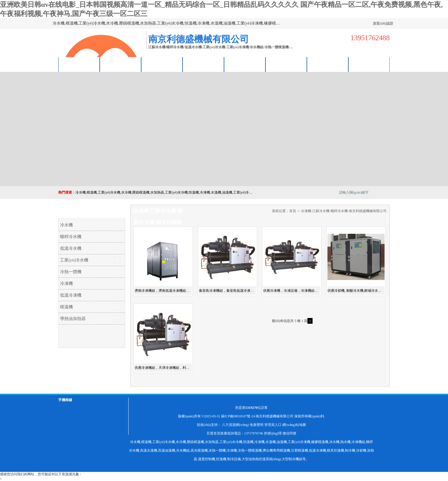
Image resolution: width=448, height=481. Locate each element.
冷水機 (66, 225)
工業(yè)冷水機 (74, 260)
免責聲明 (257, 425)
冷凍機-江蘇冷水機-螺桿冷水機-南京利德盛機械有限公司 (344, 211)
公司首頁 (79, 64)
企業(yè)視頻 (162, 64)
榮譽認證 (286, 64)
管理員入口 (273, 425)
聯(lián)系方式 (328, 64)
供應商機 (121, 64)
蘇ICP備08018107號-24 (238, 416)
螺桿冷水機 (71, 237)
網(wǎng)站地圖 (294, 425)
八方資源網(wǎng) (236, 425)
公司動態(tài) (245, 64)
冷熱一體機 (71, 272)
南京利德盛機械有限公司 (275, 416)
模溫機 (66, 307)
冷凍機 (66, 283)
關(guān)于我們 (203, 64)
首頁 (293, 211)
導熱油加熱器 (73, 319)
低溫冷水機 (71, 248)
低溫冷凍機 (71, 295)
